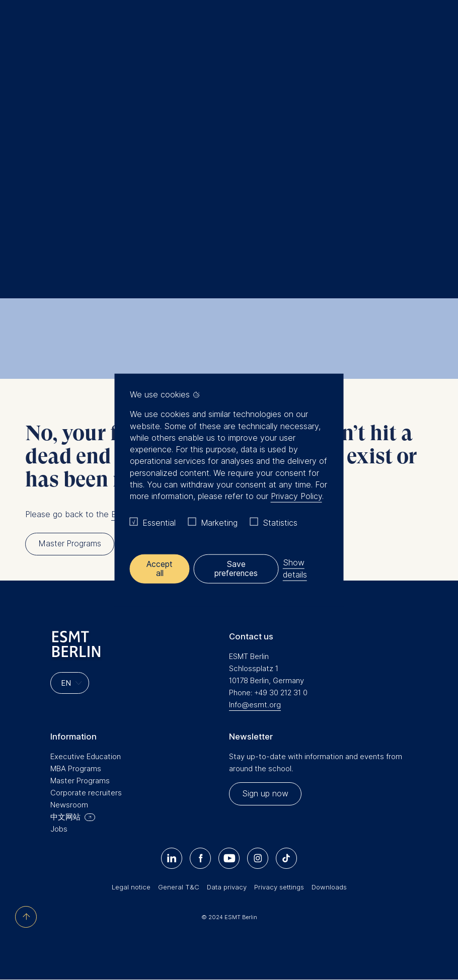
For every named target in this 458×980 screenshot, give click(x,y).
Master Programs (80, 781)
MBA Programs (76, 768)
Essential (159, 523)
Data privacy (227, 887)
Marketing (219, 523)
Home (29, 126)
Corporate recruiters (86, 793)
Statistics (280, 523)
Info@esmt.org (255, 705)
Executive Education (86, 756)
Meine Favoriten (420, 30)
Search (51, 126)
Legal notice (131, 887)
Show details (295, 568)
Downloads (329, 887)
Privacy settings (279, 887)
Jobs (59, 829)
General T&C (179, 887)
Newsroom (69, 805)
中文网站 (65, 817)
